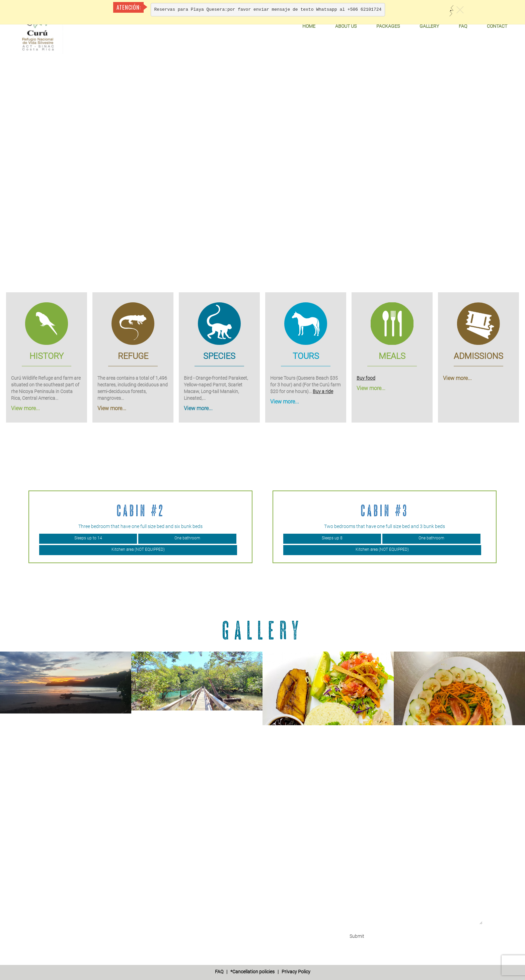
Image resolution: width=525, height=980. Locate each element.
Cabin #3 (385, 510)
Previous (5, 527)
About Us (346, 26)
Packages (388, 26)
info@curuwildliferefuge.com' (86, 866)
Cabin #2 (141, 510)
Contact (497, 26)
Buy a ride (323, 391)
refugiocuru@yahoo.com (81, 873)
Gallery (429, 26)
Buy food (366, 378)
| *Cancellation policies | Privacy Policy (263, 972)
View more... (25, 408)
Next (520, 527)
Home (309, 26)
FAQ (463, 26)
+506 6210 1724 (72, 833)
